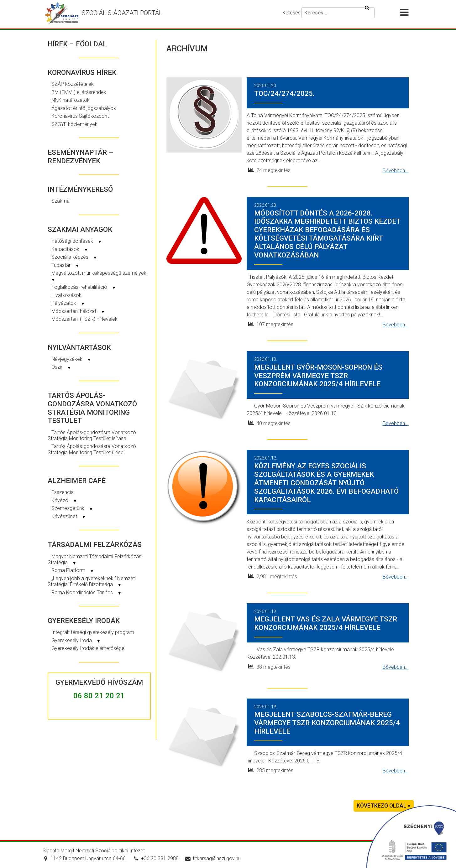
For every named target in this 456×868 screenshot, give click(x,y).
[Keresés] (338, 13)
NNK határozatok (71, 100)
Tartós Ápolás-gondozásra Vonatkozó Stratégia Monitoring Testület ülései (92, 449)
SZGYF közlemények (74, 124)
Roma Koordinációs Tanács (86, 593)
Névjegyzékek (71, 359)
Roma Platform (73, 570)
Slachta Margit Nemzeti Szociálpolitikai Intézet (94, 851)
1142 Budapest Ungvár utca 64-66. (85, 858)
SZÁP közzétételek (73, 84)
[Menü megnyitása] (407, 13)
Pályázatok (68, 303)
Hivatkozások (66, 295)
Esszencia (63, 492)
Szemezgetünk (72, 508)
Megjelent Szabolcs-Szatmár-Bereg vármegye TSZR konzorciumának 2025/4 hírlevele (327, 723)
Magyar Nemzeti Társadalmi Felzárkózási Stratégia (95, 559)
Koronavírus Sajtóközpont (80, 116)
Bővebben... (396, 171)
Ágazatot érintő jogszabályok (84, 108)
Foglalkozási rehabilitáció (84, 287)
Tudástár (65, 265)
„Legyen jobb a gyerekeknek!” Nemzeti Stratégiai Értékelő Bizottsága (92, 581)
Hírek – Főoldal (77, 44)
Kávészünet (69, 516)
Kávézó (64, 500)
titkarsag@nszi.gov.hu (213, 858)
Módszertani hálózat (78, 311)
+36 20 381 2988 (156, 858)
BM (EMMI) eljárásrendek (79, 92)
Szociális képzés (74, 257)
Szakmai (61, 201)
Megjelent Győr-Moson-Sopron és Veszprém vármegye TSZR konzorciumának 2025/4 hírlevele (318, 376)
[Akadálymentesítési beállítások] (388, 13)
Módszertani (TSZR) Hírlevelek (84, 319)
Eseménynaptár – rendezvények (81, 156)
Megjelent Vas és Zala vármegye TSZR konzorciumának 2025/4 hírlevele (326, 623)
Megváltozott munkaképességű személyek (99, 276)
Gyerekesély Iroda (76, 640)
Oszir (61, 367)
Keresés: (292, 13)
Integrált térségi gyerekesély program (93, 632)
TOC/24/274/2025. (284, 93)
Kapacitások (70, 249)
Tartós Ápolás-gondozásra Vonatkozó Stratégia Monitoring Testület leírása (92, 435)
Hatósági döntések (77, 241)
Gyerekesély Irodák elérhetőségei (88, 648)
